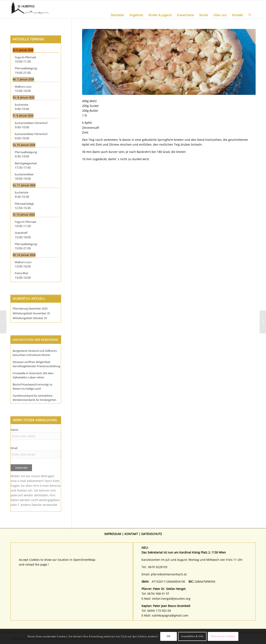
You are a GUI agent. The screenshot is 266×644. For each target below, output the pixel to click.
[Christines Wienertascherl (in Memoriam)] (263, 322)
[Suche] (250, 9)
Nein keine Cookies (223, 636)
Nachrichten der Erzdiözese (35, 340)
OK (168, 636)
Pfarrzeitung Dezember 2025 (30, 308)
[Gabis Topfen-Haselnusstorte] (3, 322)
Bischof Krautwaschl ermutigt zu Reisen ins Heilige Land (33, 386)
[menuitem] (117, 9)
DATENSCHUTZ (152, 534)
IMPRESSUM (113, 534)
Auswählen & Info (192, 636)
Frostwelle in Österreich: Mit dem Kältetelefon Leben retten (33, 375)
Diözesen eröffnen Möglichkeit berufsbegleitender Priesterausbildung (36, 364)
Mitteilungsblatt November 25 (31, 313)
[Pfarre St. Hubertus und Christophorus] (30, 9)
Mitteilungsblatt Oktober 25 (30, 318)
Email (14, 448)
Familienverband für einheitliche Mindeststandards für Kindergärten (34, 398)
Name (14, 430)
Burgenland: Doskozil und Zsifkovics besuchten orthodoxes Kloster (35, 353)
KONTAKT (131, 534)
